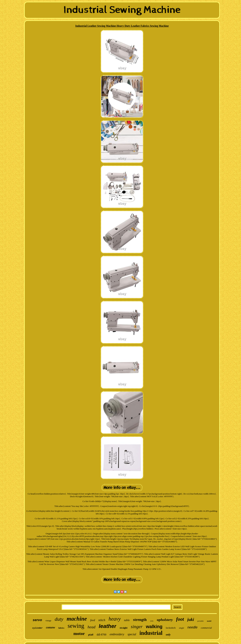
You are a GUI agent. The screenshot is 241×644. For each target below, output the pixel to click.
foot (180, 619)
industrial (151, 633)
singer (137, 627)
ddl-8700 (102, 635)
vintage (48, 621)
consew (51, 627)
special (132, 634)
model (209, 621)
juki (191, 620)
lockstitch (171, 628)
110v (152, 621)
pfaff (91, 635)
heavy (115, 619)
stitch (102, 620)
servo (37, 620)
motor (79, 634)
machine (77, 619)
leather (108, 626)
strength (140, 620)
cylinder (37, 628)
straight (124, 628)
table (127, 620)
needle (192, 627)
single (182, 628)
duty (59, 619)
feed (93, 620)
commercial (206, 628)
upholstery (165, 620)
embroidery (117, 634)
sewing (76, 626)
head (91, 627)
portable (200, 621)
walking (154, 627)
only (168, 635)
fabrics (61, 628)
